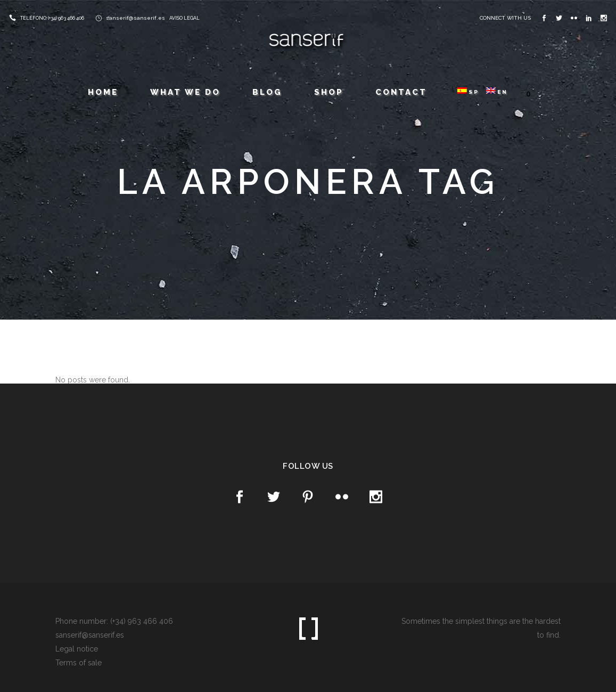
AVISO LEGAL (184, 18)
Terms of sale (79, 663)
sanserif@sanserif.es (135, 18)
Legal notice (77, 649)
